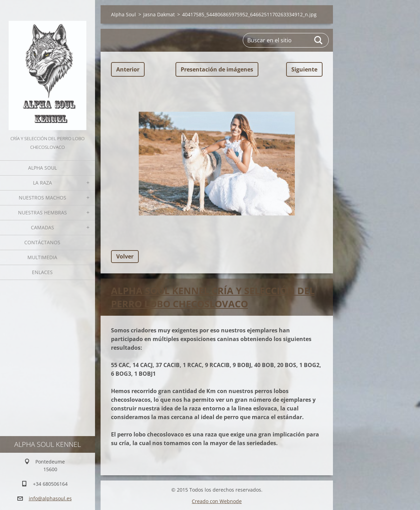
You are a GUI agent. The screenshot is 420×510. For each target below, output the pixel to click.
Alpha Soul (42, 168)
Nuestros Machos (42, 198)
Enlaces (42, 272)
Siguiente (304, 69)
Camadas (42, 227)
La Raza (42, 183)
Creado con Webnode (217, 501)
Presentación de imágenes (217, 69)
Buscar (319, 40)
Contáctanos (42, 242)
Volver (125, 256)
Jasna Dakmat (159, 14)
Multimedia (42, 257)
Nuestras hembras (42, 212)
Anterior (128, 69)
